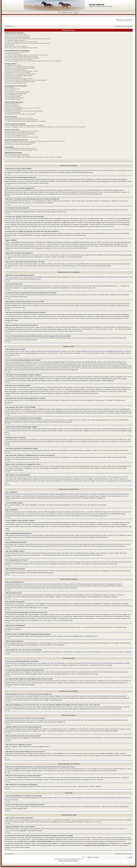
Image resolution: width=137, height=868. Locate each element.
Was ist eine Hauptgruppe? (13, 113)
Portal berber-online (122, 21)
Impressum (130, 21)
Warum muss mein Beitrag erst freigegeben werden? (20, 82)
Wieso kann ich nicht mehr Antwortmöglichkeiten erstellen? (22, 71)
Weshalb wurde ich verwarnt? (13, 77)
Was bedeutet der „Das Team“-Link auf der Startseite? (20, 114)
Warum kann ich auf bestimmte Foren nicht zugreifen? (20, 74)
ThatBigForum (75, 860)
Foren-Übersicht (9, 26)
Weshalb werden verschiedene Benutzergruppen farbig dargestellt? (24, 111)
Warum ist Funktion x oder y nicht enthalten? (18, 156)
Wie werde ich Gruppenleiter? (13, 110)
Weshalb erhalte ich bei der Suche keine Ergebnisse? (20, 133)
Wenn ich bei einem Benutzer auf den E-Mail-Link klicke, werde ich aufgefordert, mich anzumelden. (33, 61)
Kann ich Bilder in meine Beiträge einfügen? (17, 92)
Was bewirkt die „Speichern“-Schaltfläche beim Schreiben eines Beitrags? (26, 80)
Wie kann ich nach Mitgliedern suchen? (16, 136)
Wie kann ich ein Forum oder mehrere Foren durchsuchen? (22, 131)
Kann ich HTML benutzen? (13, 89)
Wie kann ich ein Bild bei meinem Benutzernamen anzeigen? (22, 58)
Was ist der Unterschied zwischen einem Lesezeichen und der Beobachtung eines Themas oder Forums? (35, 141)
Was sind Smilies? (10, 90)
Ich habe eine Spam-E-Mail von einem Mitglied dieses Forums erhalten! (25, 121)
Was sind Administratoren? (13, 104)
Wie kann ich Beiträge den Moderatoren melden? (19, 79)
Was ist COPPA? (10, 45)
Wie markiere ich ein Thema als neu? (16, 83)
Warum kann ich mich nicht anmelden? (16, 34)
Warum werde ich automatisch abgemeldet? (17, 37)
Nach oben (7, 174)
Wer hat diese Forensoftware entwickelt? (17, 154)
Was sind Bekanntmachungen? (14, 95)
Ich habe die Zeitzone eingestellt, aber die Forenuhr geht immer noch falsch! (27, 55)
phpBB (62, 859)
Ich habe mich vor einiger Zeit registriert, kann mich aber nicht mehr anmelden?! (28, 43)
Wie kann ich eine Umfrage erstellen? (16, 70)
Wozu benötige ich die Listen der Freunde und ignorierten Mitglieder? (25, 125)
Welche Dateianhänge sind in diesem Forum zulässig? (20, 149)
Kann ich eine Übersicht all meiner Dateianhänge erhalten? (22, 150)
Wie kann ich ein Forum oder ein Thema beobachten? (20, 143)
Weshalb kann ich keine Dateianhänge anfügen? (19, 76)
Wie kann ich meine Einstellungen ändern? (17, 52)
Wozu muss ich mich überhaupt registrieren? (18, 36)
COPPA (106, 219)
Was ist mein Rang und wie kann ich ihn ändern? (19, 60)
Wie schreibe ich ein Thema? (13, 65)
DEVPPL (69, 860)
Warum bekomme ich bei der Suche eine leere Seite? (20, 134)
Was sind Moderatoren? (12, 105)
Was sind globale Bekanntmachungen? (16, 93)
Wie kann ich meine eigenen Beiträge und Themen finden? (22, 137)
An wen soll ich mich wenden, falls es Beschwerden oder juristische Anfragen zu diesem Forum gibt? (34, 157)
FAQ (59, 13)
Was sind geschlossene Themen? (15, 98)
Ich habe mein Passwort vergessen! (15, 40)
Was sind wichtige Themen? (13, 96)
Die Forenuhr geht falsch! (12, 54)
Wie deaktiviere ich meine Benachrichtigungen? (18, 144)
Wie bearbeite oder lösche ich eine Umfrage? (18, 73)
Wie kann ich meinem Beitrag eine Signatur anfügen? (20, 68)
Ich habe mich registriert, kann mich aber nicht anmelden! (21, 42)
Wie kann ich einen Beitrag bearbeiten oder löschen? (20, 67)
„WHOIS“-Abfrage (17, 840)
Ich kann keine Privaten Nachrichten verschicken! (19, 118)
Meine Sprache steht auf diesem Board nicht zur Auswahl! (21, 57)
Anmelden (76, 13)
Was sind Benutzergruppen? (13, 107)
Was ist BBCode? (10, 87)
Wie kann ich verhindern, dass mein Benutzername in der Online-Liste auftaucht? (28, 39)
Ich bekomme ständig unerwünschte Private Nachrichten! (21, 120)
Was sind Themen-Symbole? (13, 99)
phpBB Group (49, 820)
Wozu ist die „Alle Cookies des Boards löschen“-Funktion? (21, 48)
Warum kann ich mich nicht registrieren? (16, 46)
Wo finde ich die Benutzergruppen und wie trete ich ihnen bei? (23, 108)
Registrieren (65, 13)
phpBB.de (92, 822)
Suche (71, 13)
